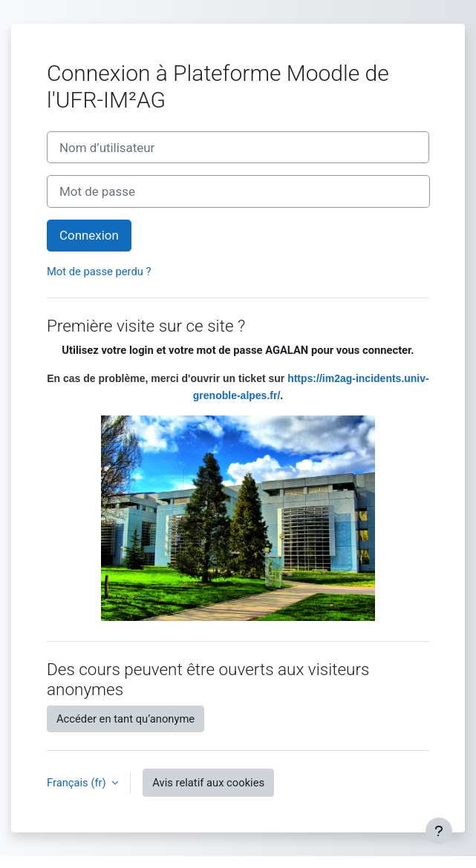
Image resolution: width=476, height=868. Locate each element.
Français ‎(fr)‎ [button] (78, 783)
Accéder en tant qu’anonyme (125, 719)
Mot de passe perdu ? (99, 272)
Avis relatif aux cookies (208, 783)
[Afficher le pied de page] (439, 831)
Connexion (89, 235)
